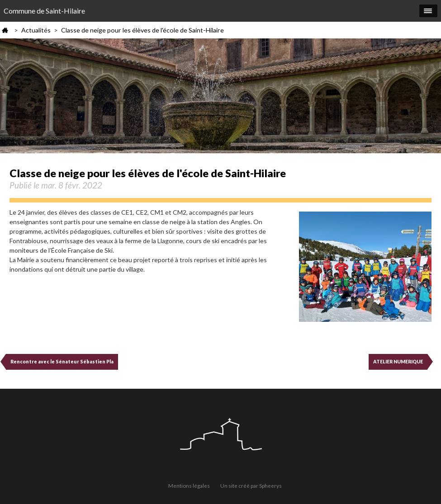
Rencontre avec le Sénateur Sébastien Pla (62, 362)
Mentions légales (189, 485)
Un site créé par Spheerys (251, 485)
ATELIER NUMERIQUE (398, 362)
